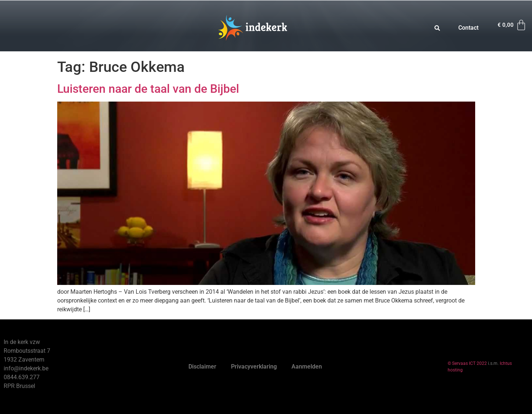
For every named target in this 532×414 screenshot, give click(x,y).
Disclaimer (202, 367)
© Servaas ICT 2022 (467, 363)
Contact (468, 28)
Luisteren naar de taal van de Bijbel (148, 89)
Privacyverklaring (254, 367)
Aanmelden (307, 367)
